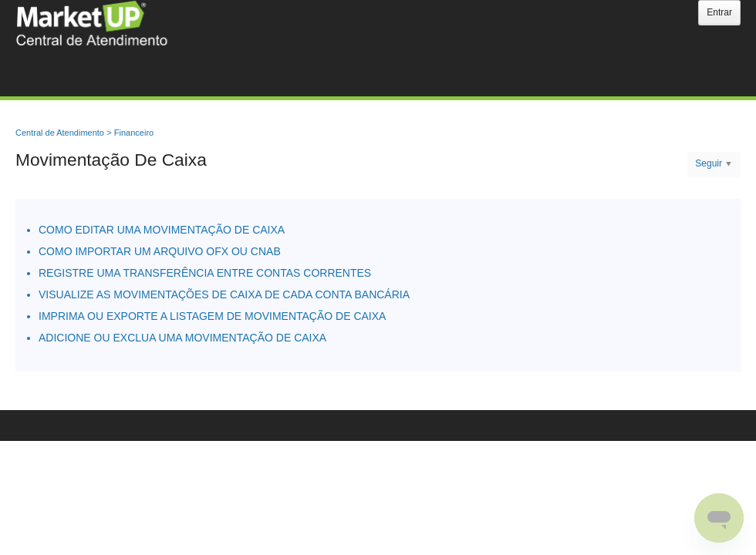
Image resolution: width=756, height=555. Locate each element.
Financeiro (134, 133)
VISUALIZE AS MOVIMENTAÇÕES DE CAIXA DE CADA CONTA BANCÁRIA (224, 294)
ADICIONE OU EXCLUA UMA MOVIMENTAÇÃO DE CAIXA (182, 338)
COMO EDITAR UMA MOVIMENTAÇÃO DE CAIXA (162, 230)
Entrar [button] (719, 12)
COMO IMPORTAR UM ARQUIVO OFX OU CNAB (160, 251)
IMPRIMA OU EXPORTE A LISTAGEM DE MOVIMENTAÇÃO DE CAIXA (212, 316)
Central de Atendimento (60, 133)
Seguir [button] (709, 163)
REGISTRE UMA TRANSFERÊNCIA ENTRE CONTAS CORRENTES (205, 273)
